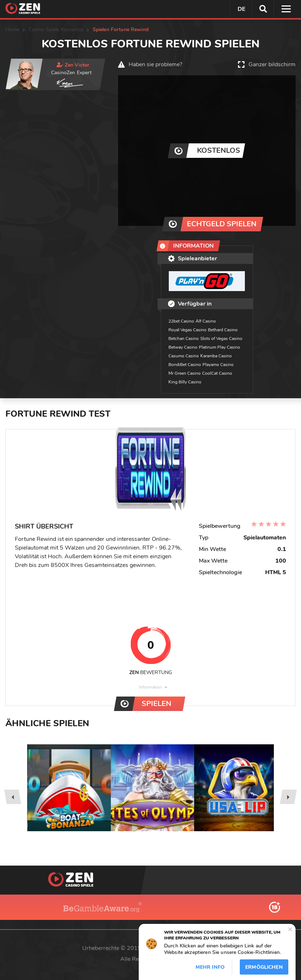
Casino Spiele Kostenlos (56, 30)
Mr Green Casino (185, 373)
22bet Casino (181, 321)
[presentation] (12, 797)
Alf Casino (206, 321)
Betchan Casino (184, 338)
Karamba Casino (216, 356)
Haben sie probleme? (155, 64)
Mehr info (210, 967)
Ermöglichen (264, 967)
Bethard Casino (223, 330)
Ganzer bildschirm (272, 64)
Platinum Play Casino (220, 347)
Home (12, 30)
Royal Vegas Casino (187, 330)
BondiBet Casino (185, 365)
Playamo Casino (218, 365)
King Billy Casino (185, 382)
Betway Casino (183, 347)
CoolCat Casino (217, 373)
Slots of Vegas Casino (221, 338)
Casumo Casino (184, 356)
